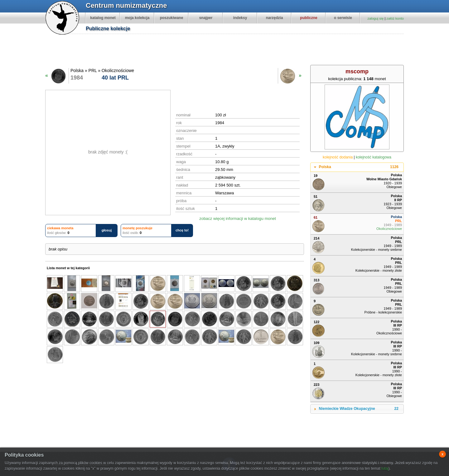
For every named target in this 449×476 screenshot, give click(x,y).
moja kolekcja (137, 18)
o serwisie (343, 18)
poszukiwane (172, 18)
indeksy (240, 18)
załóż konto (395, 18)
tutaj (385, 469)
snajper (206, 18)
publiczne (309, 18)
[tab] (357, 167)
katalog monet (103, 18)
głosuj (107, 230)
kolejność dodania (338, 157)
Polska (359, 167)
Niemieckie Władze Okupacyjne (359, 409)
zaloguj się (375, 18)
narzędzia (275, 18)
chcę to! (182, 230)
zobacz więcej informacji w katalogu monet (238, 219)
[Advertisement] (228, 50)
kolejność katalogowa (374, 157)
